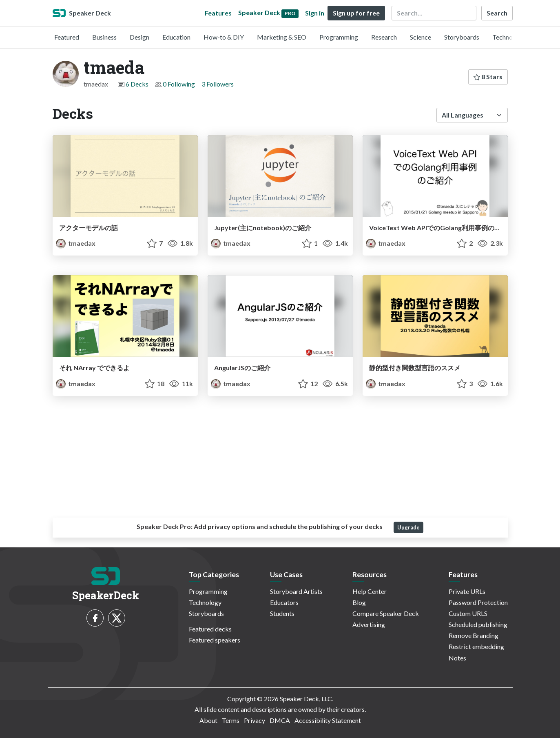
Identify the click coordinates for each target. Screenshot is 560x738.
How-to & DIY (224, 37)
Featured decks (210, 629)
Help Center (370, 591)
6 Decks (137, 84)
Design (139, 37)
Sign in (315, 13)
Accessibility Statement (328, 720)
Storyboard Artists (296, 591)
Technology (509, 37)
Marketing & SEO (282, 37)
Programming (339, 37)
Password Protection (478, 602)
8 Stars (488, 77)
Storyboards (462, 37)
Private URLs (467, 591)
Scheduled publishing (478, 624)
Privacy (255, 720)
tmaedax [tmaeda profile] (76, 243)
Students (282, 613)
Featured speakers (215, 640)
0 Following (179, 84)
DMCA (280, 720)
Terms (231, 720)
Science (421, 37)
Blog (359, 602)
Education (176, 37)
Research (384, 37)
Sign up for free (356, 13)
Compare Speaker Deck (386, 613)
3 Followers (218, 84)
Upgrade (408, 527)
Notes (457, 658)
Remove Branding (474, 635)
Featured (67, 37)
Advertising (369, 624)
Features (218, 13)
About (208, 720)
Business (104, 37)
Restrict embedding (476, 646)
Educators (284, 602)
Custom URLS (468, 613)
